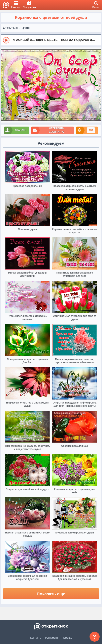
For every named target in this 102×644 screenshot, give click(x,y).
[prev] (5, 85)
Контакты (36, 638)
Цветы (26, 28)
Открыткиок (11, 28)
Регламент (52, 638)
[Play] (6, 40)
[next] (97, 85)
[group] (51, 40)
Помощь (67, 638)
